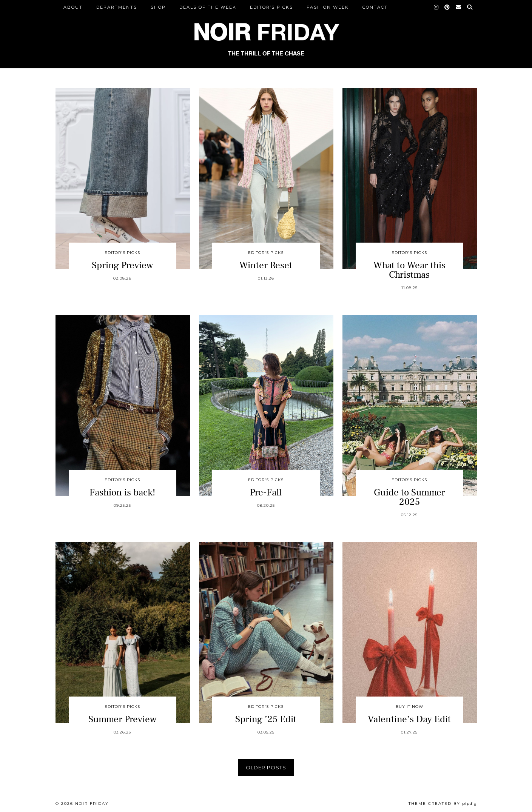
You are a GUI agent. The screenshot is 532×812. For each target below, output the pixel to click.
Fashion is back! (122, 492)
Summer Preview (123, 719)
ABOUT (73, 7)
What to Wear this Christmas (409, 270)
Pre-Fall (266, 492)
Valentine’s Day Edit (409, 719)
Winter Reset (266, 265)
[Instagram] (436, 7)
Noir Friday (92, 804)
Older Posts (266, 767)
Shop (158, 7)
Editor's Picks (122, 253)
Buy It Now (409, 707)
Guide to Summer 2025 (409, 497)
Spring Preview (123, 265)
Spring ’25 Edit (266, 719)
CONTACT (375, 7)
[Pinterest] (447, 7)
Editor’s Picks (271, 7)
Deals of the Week (208, 7)
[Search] (470, 7)
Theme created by (443, 804)
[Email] (459, 7)
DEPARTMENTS (117, 7)
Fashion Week (328, 7)
